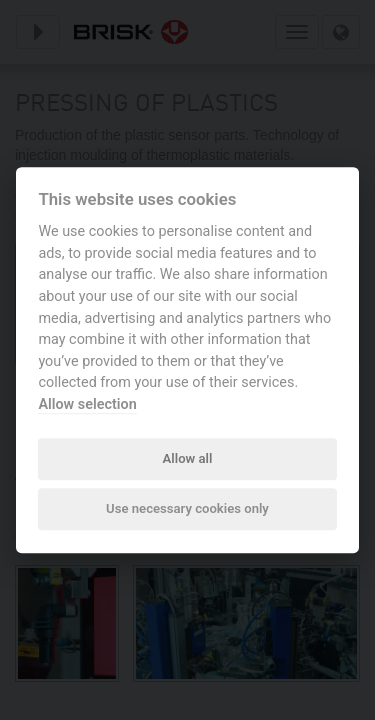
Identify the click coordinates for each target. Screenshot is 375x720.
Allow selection (87, 404)
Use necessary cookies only (187, 509)
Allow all (188, 458)
